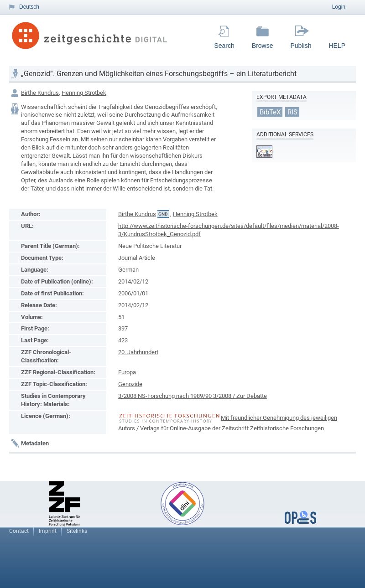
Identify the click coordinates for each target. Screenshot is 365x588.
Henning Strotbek (84, 93)
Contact (19, 531)
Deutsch (29, 7)
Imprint (48, 531)
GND (163, 214)
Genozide (130, 384)
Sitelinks (77, 531)
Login (339, 7)
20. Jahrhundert (138, 352)
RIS (292, 112)
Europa (127, 372)
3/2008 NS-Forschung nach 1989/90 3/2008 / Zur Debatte (193, 396)
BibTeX (270, 112)
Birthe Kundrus (40, 93)
